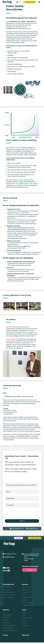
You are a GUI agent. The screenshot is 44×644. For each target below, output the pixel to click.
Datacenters (26, 592)
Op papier (25, 625)
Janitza (35, 184)
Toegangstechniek (28, 605)
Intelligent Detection (9, 592)
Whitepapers (7, 615)
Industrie (25, 600)
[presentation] (20, 513)
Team (24, 615)
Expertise (6, 610)
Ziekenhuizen (26, 590)
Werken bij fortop (27, 618)
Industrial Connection (9, 595)
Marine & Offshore (28, 603)
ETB (23, 595)
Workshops (7, 618)
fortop (24, 610)
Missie (24, 612)
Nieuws (24, 623)
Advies (5, 612)
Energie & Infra (26, 597)
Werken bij (25, 635)
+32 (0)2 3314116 (18, 529)
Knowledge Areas (9, 584)
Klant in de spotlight (9, 625)
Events (24, 620)
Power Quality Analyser (22, 184)
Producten (6, 623)
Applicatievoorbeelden (10, 631)
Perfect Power (7, 587)
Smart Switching (8, 597)
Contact (5, 635)
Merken (5, 620)
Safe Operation (7, 590)
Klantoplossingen (8, 628)
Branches (25, 584)
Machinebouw (26, 587)
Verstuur (22, 521)
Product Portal (30, 2)
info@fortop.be (33, 529)
